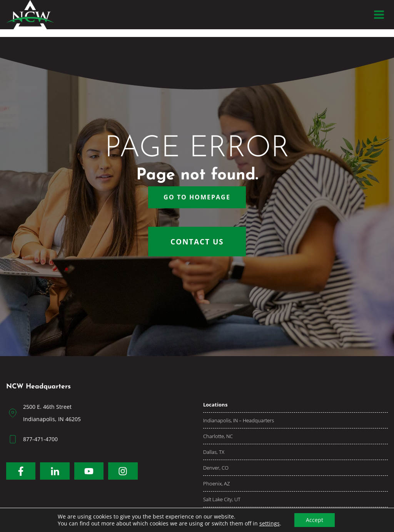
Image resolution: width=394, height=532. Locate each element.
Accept (315, 520)
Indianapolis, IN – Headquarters (239, 420)
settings (270, 524)
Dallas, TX (214, 452)
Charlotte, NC (218, 436)
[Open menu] (379, 14)
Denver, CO (216, 468)
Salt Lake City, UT (222, 499)
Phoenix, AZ (216, 483)
